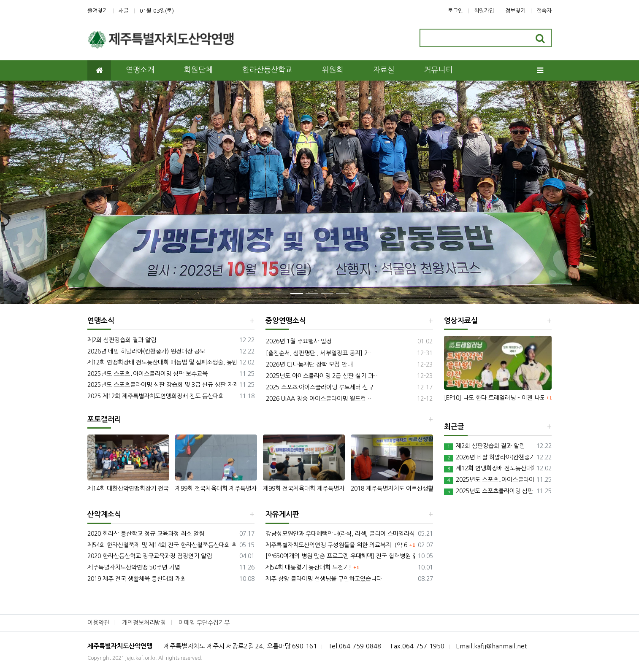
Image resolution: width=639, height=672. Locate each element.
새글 (124, 11)
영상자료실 (461, 321)
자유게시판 (282, 514)
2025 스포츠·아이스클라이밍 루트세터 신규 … (323, 387)
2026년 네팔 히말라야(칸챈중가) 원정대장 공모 (146, 351)
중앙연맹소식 (286, 321)
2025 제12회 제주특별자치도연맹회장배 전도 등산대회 (156, 396)
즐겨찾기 (97, 11)
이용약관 (98, 623)
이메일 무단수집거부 (204, 623)
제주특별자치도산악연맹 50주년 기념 (134, 567)
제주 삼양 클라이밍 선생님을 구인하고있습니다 (324, 579)
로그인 (455, 11)
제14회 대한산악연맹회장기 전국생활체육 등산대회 (128, 488)
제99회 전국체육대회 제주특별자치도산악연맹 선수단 (216, 488)
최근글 (454, 427)
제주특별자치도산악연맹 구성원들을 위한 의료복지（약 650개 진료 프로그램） (336, 545)
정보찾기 (515, 11)
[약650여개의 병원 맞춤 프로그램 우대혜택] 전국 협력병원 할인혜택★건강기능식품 (340, 556)
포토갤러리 (104, 420)
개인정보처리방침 (144, 623)
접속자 (544, 11)
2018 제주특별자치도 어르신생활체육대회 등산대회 (392, 488)
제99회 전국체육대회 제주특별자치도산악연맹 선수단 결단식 (304, 488)
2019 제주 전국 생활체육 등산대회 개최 (137, 579)
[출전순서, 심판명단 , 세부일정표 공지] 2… (319, 353)
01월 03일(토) (157, 11)
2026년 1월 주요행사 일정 (299, 341)
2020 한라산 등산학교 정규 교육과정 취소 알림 (146, 534)
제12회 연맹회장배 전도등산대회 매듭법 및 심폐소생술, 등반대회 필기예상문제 (162, 362)
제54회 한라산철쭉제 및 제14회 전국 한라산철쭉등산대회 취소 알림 (162, 545)
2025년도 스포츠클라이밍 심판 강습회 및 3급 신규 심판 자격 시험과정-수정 (162, 385)
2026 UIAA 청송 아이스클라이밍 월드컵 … (319, 399)
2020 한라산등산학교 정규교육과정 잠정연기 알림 (150, 556)
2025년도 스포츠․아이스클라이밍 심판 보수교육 (148, 374)
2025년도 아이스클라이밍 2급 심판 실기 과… (322, 376)
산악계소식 (104, 514)
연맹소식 (101, 321)
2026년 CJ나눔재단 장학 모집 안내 (309, 364)
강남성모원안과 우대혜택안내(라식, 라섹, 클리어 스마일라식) (340, 534)
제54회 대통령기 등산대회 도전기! (308, 567)
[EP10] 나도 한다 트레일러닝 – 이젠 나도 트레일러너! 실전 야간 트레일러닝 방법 (494, 398)
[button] (48, 192)
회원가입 (484, 11)
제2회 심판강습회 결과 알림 (122, 340)
